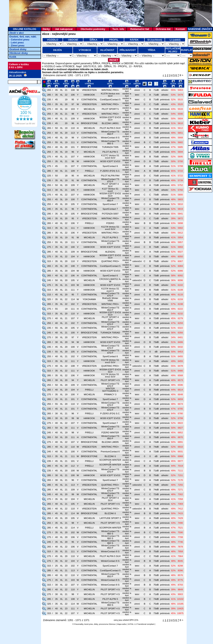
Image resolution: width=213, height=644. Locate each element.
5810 (180, 204)
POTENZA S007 (110, 214)
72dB (156, 109)
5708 (180, 166)
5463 (180, 90)
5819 (180, 209)
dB (156, 352)
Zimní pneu (18, 45)
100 (73, 199)
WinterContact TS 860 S (110, 142)
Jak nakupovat (64, 29)
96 (73, 123)
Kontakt (181, 29)
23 (66, 566)
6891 (180, 442)
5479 (180, 95)
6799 (180, 418)
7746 (180, 542)
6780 (180, 413)
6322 (180, 328)
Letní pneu (17, 43)
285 (49, 95)
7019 (180, 466)
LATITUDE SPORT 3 (110, 518)
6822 (180, 423)
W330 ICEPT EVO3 (110, 161)
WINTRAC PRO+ (110, 90)
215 (49, 295)
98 (73, 114)
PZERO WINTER (110, 433)
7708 (180, 537)
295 (49, 214)
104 (73, 256)
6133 (180, 295)
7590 (180, 532)
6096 (180, 280)
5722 (180, 171)
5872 (180, 218)
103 (73, 109)
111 (73, 142)
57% (173, 304)
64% (173, 413)
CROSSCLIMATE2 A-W (110, 280)
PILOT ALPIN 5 (110, 152)
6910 (180, 447)
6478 (180, 366)
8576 (180, 575)
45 (56, 90)
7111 (180, 471)
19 (66, 100)
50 (56, 128)
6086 (180, 271)
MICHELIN (89, 109)
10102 (180, 599)
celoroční (137, 261)
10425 (180, 609)
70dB (156, 128)
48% (173, 199)
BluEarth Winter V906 (110, 299)
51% (173, 123)
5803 (180, 199)
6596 (180, 385)
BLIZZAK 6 (110, 456)
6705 (180, 409)
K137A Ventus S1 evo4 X (110, 290)
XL (61, 90)
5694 (180, 152)
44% (173, 390)
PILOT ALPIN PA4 (110, 176)
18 (66, 109)
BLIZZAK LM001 (110, 123)
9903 (180, 594)
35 (56, 95)
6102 (180, 285)
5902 (180, 228)
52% (173, 100)
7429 (180, 518)
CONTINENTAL (89, 100)
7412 (180, 509)
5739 (180, 180)
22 (66, 95)
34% (173, 337)
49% (173, 133)
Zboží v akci (17, 33)
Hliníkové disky (19, 53)
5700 (180, 161)
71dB (156, 90)
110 (73, 128)
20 (66, 104)
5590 (180, 114)
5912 (180, 233)
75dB (156, 119)
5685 (180, 147)
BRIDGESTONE (89, 123)
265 (49, 90)
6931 (180, 452)
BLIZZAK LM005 (110, 442)
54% (173, 114)
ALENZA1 (110, 252)
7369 (180, 504)
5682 (180, 142)
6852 (180, 433)
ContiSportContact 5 (110, 100)
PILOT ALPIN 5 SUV (110, 128)
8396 (180, 570)
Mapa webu (122, 624)
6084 (180, 266)
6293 (180, 323)
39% (173, 218)
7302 (180, 494)
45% (173, 318)
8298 (180, 566)
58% (173, 276)
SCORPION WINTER (110, 528)
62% (173, 299)
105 (73, 190)
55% (173, 90)
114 (73, 299)
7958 (180, 551)
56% (173, 333)
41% (173, 128)
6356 (180, 333)
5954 (180, 237)
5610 (180, 123)
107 (73, 157)
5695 (180, 157)
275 (49, 109)
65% (173, 171)
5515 (180, 100)
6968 (180, 456)
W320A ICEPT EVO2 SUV (110, 195)
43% (173, 104)
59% (173, 233)
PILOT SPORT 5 (110, 109)
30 (56, 190)
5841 (180, 214)
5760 (180, 190)
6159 (180, 299)
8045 (180, 561)
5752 (180, 185)
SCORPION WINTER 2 (110, 461)
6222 (180, 309)
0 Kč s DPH (16, 67)
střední (165, 90)
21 (66, 90)
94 (73, 342)
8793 (180, 585)
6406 (180, 342)
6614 (180, 390)
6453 (180, 352)
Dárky (46, 29)
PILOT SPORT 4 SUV (110, 185)
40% (173, 152)
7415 (180, 513)
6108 (180, 290)
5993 (180, 247)
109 (73, 119)
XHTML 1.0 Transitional (137, 624)
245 (49, 138)
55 (56, 142)
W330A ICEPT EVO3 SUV (110, 119)
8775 (180, 580)
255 (49, 104)
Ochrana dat (163, 29)
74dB (156, 214)
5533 (180, 109)
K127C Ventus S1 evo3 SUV (110, 157)
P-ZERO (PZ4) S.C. (110, 171)
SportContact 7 (110, 204)
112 (73, 466)
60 (56, 133)
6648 (180, 394)
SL (61, 199)
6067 (180, 261)
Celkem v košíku (19, 64)
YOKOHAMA (89, 299)
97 (73, 104)
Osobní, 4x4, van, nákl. (23, 37)
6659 (180, 399)
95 (73, 100)
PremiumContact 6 (110, 452)
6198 (180, 304)
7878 (180, 547)
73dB (156, 133)
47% (173, 147)
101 (73, 147)
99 (73, 418)
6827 (180, 428)
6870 (180, 437)
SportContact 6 (110, 166)
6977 (180, 461)
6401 (180, 337)
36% (173, 280)
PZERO (110, 223)
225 (49, 176)
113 (73, 133)
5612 (180, 128)
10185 (180, 604)
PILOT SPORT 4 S (110, 380)
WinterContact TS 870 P (110, 180)
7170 (180, 480)
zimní (137, 90)
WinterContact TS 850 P (110, 133)
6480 (180, 371)
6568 (180, 375)
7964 (180, 556)
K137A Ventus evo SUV (110, 95)
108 (73, 90)
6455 (180, 356)
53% (173, 95)
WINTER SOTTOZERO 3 (110, 390)
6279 (180, 318)
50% (173, 119)
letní (137, 95)
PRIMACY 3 (110, 394)
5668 (180, 138)
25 (56, 566)
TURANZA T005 (110, 147)
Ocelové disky (18, 49)
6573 (180, 380)
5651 (180, 133)
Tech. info (118, 29)
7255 (180, 485)
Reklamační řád (140, 29)
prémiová (165, 100)
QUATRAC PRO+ (110, 261)
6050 (180, 256)
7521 (180, 528)
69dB (156, 147)
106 (73, 95)
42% (173, 504)
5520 (180, 104)
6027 (180, 252)
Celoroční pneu (20, 40)
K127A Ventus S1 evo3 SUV (110, 228)
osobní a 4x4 (127, 90)
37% (173, 261)
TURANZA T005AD (110, 333)
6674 (180, 404)
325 (49, 299)
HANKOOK (89, 95)
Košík (13, 57)
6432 (180, 347)
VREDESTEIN (89, 90)
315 (49, 190)
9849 (180, 589)
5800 (180, 195)
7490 (180, 523)
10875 (180, 613)
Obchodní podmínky (93, 29)
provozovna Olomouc (107, 624)
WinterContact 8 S (110, 138)
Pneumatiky (79, 624)
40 (56, 109)
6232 (180, 314)
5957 (180, 242)
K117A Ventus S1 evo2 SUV (110, 375)
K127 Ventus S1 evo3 (110, 190)
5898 (180, 223)
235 (49, 100)
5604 (180, 119)
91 (73, 180)
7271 (180, 490)
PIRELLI (89, 171)
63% (173, 223)
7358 (180, 499)
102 (73, 304)
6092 (180, 276)
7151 (180, 475)
